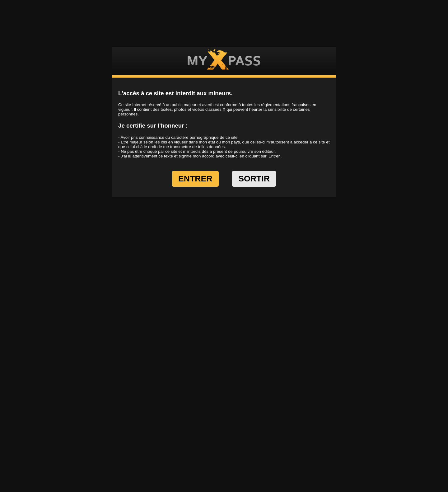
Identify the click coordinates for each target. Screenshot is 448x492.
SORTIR (254, 179)
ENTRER (195, 179)
